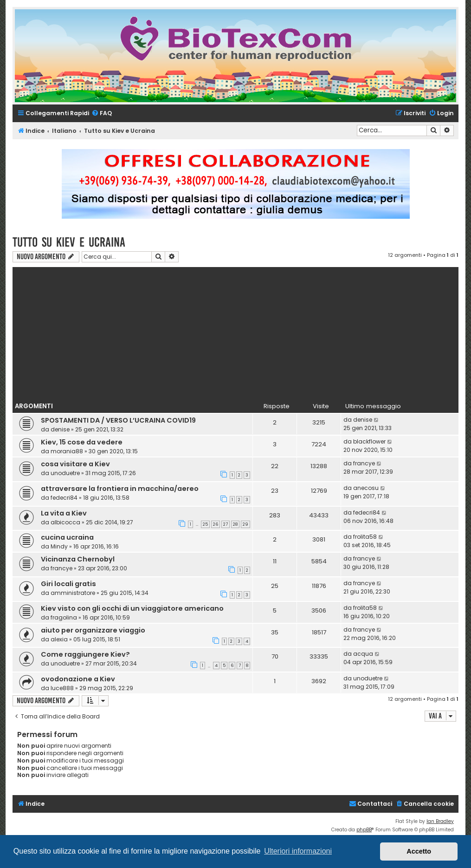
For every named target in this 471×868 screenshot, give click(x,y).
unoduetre (65, 473)
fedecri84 (64, 498)
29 (245, 524)
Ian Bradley (440, 821)
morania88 (67, 451)
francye (364, 463)
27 (226, 524)
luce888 (62, 688)
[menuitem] (102, 114)
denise (60, 429)
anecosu (366, 488)
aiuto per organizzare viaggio (93, 630)
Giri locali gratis (68, 584)
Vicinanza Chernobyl (78, 559)
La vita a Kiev (64, 513)
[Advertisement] (242, 332)
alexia (59, 639)
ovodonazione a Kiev (78, 679)
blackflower (369, 441)
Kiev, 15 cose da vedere (82, 442)
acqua (363, 654)
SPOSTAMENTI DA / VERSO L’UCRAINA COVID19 (118, 420)
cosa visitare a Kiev (75, 464)
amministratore (73, 593)
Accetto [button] (419, 851)
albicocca (65, 522)
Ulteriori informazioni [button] (298, 851)
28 (235, 524)
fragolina (64, 617)
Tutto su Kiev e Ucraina (69, 242)
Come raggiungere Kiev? (85, 654)
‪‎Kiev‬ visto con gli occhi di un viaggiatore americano (132, 608)
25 (205, 524)
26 (216, 524)
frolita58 (365, 537)
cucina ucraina (67, 537)
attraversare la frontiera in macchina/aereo (120, 489)
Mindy (59, 546)
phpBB (364, 830)
